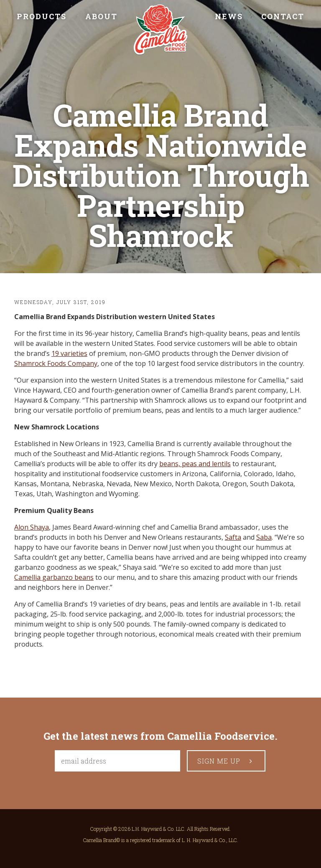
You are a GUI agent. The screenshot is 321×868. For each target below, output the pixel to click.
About (101, 16)
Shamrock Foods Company (56, 363)
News (229, 16)
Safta (233, 537)
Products (42, 16)
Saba (264, 537)
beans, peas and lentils (195, 464)
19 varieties (69, 353)
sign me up (226, 761)
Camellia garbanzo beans (54, 577)
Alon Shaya (32, 527)
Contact (283, 16)
